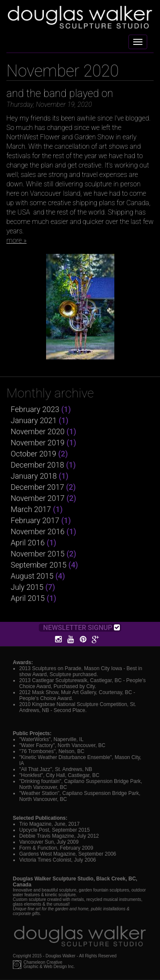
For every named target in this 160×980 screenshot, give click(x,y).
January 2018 (34, 476)
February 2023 (35, 409)
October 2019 (33, 454)
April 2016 (28, 543)
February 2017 (35, 520)
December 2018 (37, 465)
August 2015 (32, 576)
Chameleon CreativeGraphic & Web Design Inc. (49, 965)
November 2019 (38, 443)
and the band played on (60, 93)
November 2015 (38, 554)
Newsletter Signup (81, 628)
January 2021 (34, 420)
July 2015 (27, 587)
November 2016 (38, 531)
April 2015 (28, 598)
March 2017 (31, 509)
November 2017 (38, 498)
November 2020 (38, 431)
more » (16, 240)
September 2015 (39, 565)
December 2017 (37, 487)
